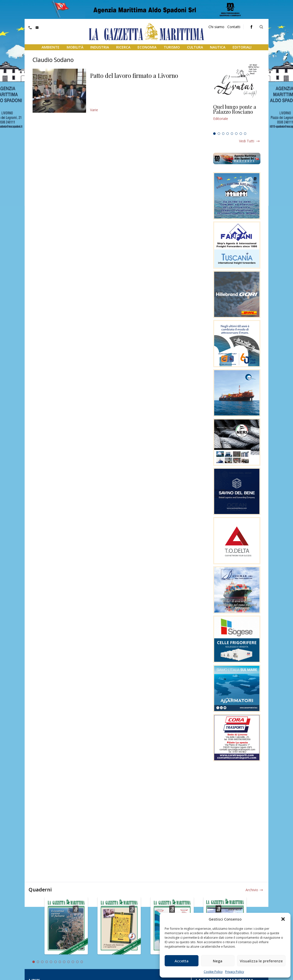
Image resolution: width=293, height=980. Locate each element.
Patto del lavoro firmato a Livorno (134, 75)
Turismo (172, 47)
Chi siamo (216, 27)
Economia (147, 47)
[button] (283, 919)
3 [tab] (223, 134)
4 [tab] (228, 134)
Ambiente (50, 47)
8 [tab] (245, 134)
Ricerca (123, 47)
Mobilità (75, 47)
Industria (100, 47)
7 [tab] (241, 134)
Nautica (218, 47)
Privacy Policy (235, 972)
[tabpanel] (237, 117)
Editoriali (242, 47)
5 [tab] (232, 134)
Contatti (234, 27)
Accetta (182, 961)
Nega (218, 961)
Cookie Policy (213, 972)
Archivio (252, 890)
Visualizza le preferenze (261, 961)
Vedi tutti (247, 141)
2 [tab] (219, 134)
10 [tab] (73, 962)
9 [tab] (69, 962)
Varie (94, 110)
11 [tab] (77, 962)
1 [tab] (214, 134)
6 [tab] (236, 134)
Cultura (195, 47)
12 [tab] (82, 962)
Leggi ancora (237, 117)
